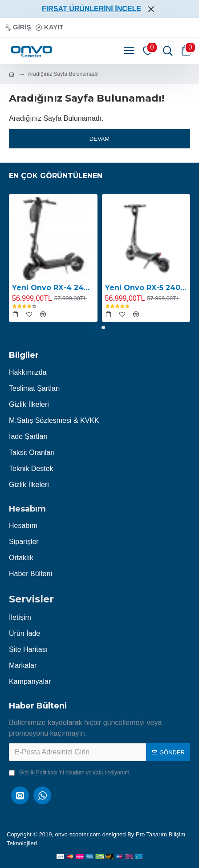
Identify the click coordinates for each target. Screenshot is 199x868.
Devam (99, 139)
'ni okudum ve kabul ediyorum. (70, 773)
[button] (96, 328)
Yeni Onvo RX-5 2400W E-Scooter (146, 288)
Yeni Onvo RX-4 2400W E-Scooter (53, 288)
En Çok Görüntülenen (56, 176)
